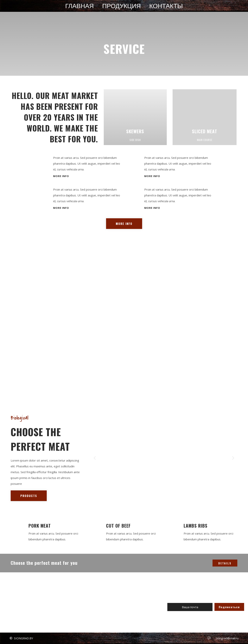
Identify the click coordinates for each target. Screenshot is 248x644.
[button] (61, 176)
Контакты (166, 6)
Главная (79, 6)
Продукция (121, 6)
